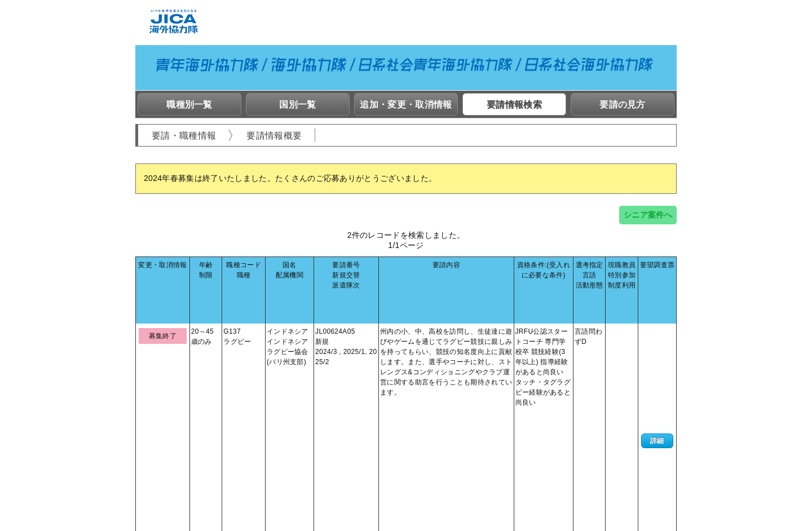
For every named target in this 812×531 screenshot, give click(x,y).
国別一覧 (297, 105)
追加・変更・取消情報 (406, 105)
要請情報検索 (514, 105)
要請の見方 (623, 105)
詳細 (657, 334)
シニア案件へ (648, 215)
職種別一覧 (189, 105)
